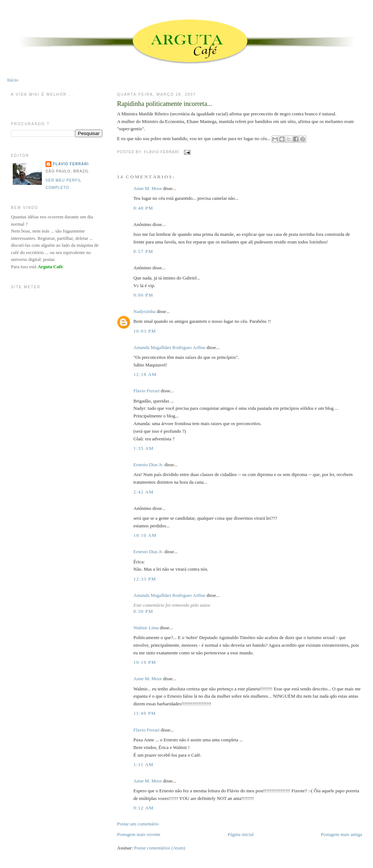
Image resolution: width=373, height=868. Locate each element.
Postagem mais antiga (341, 834)
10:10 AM (145, 535)
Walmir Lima (146, 628)
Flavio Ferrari (146, 391)
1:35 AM (144, 448)
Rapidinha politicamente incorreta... (164, 104)
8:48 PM (143, 208)
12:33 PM (145, 579)
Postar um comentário (138, 824)
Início (13, 80)
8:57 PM (143, 251)
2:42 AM (144, 492)
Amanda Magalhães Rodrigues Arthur (169, 347)
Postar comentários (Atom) (160, 848)
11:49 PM (145, 713)
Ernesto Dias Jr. (148, 465)
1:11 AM (143, 764)
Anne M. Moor (148, 188)
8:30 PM (143, 611)
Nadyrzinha (144, 311)
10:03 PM (145, 331)
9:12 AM (144, 808)
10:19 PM (145, 662)
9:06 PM (143, 295)
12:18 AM (145, 374)
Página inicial (241, 834)
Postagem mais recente (139, 834)
